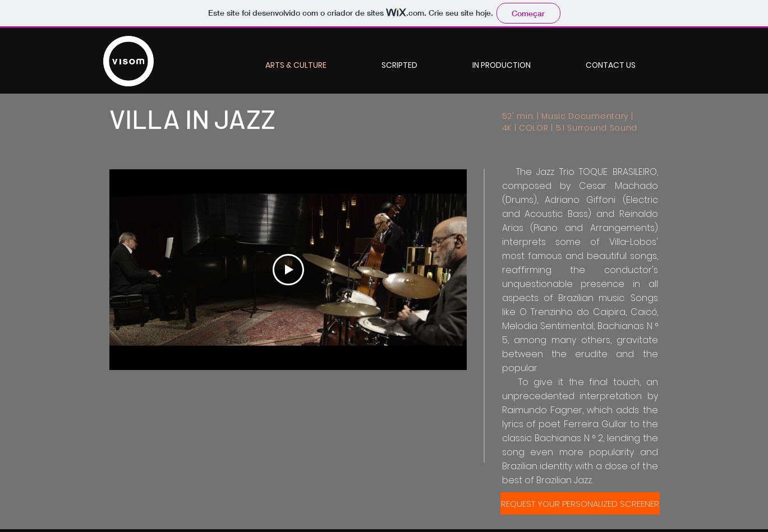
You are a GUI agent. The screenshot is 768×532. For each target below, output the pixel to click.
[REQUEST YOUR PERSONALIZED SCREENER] (580, 503)
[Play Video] (288, 270)
